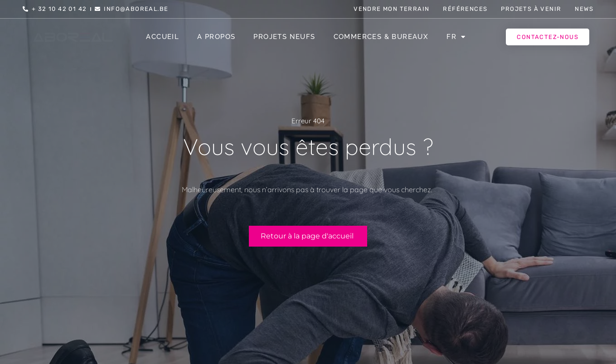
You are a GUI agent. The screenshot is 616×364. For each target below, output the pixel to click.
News (584, 9)
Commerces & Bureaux (381, 37)
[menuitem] (456, 37)
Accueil (162, 37)
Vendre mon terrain (391, 9)
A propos (216, 37)
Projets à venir (531, 9)
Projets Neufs (284, 37)
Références (465, 9)
